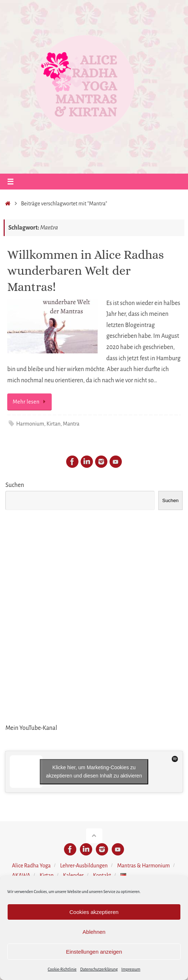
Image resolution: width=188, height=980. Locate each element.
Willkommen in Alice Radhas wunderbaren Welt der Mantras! (86, 271)
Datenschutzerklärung (99, 969)
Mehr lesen (31, 402)
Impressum (131, 969)
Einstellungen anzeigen (94, 952)
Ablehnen (94, 932)
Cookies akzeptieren (94, 912)
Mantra (71, 424)
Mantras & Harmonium (144, 866)
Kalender (73, 875)
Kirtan (54, 424)
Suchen (15, 485)
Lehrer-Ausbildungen (84, 866)
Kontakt (102, 875)
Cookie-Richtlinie (62, 969)
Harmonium (30, 424)
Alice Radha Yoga (31, 866)
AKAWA (21, 875)
